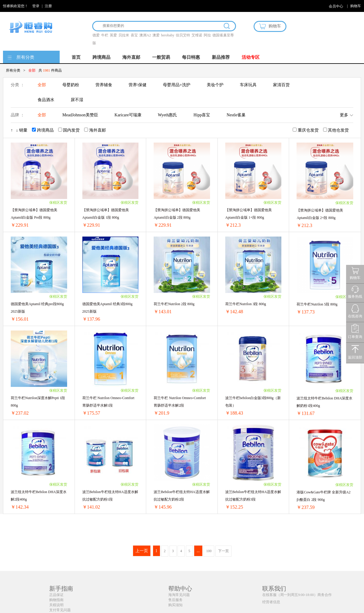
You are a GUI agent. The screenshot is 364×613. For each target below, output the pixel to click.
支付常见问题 (60, 610)
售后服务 (175, 600)
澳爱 (156, 35)
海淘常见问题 (179, 595)
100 (209, 551)
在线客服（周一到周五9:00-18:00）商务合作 (297, 595)
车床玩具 (248, 85)
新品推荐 (221, 57)
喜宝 (134, 35)
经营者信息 (271, 602)
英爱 (113, 35)
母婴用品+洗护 (177, 85)
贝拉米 (124, 35)
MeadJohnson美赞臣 (80, 115)
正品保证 (56, 595)
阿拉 (207, 35)
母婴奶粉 (71, 85)
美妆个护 (215, 85)
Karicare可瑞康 (128, 115)
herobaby (168, 35)
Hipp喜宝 (202, 115)
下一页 (223, 551)
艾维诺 (197, 35)
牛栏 (105, 35)
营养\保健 (138, 85)
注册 (48, 6)
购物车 (356, 6)
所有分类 (25, 57)
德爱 (96, 35)
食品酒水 (46, 100)
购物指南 (56, 600)
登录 (36, 6)
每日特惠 (191, 57)
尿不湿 (77, 100)
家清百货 (281, 85)
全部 (42, 85)
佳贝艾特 (183, 35)
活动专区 (251, 57)
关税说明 (56, 605)
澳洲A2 (145, 35)
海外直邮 (131, 57)
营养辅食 (104, 85)
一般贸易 (161, 57)
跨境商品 (101, 57)
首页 (76, 57)
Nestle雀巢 (236, 115)
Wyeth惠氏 (167, 115)
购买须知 (175, 605)
